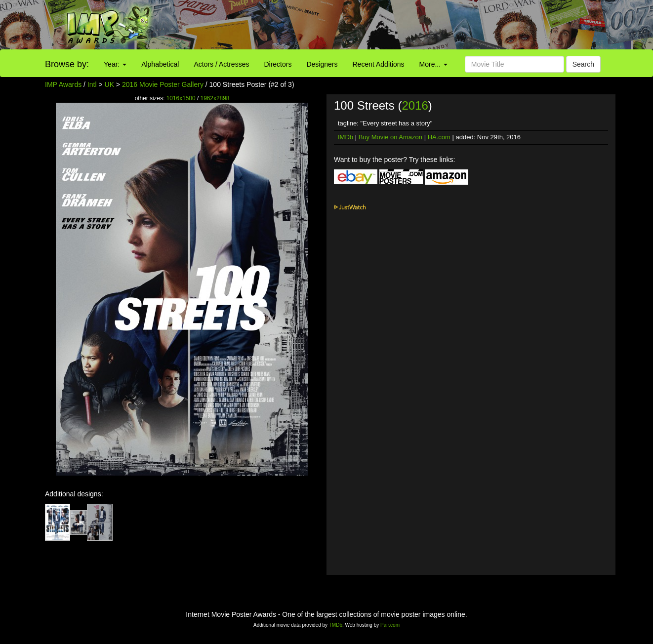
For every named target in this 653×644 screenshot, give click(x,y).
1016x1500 (181, 98)
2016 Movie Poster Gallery (163, 84)
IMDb (346, 137)
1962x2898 (215, 98)
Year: (115, 64)
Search (583, 64)
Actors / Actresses (221, 64)
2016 (415, 105)
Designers (322, 64)
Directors (278, 64)
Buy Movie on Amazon (390, 137)
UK (109, 84)
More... (433, 64)
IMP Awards (63, 84)
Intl (92, 84)
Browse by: (67, 64)
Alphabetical (160, 64)
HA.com (439, 137)
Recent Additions (379, 64)
